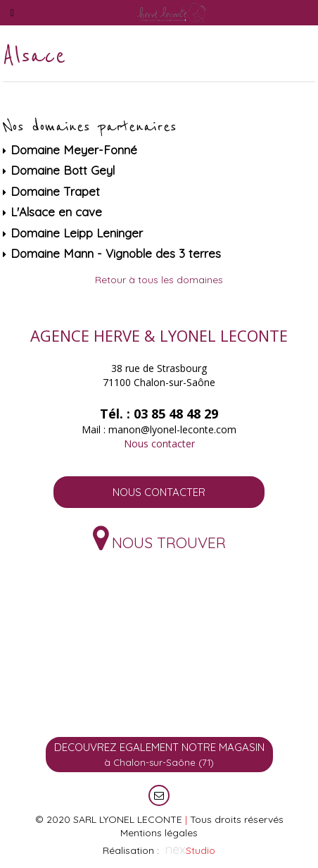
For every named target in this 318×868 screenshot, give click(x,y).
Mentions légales (159, 833)
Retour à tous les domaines (159, 280)
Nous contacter (159, 444)
